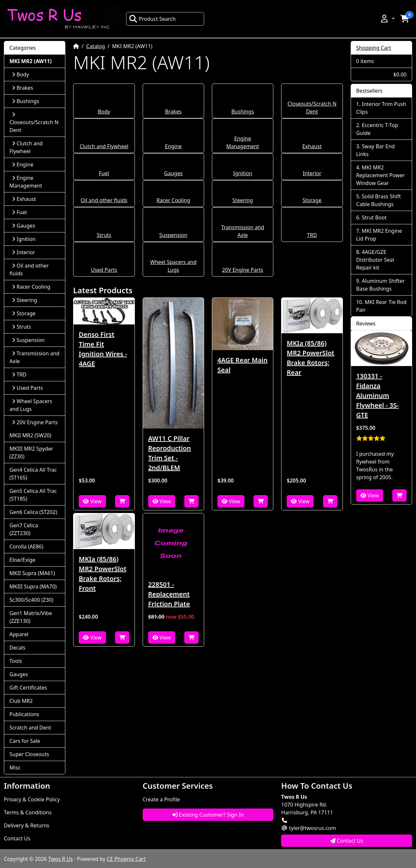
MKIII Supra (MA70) (33, 586)
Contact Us (17, 838)
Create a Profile (161, 799)
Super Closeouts (29, 754)
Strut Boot (374, 217)
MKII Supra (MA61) (32, 573)
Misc (15, 768)
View (92, 501)
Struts (104, 235)
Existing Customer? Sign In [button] (208, 815)
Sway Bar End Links (376, 150)
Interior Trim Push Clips (381, 108)
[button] (387, 19)
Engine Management (26, 182)
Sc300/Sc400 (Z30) (31, 600)
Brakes (173, 112)
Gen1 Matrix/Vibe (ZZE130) (31, 617)
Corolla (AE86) (26, 546)
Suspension (173, 235)
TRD (312, 235)
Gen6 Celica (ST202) (33, 512)
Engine (173, 146)
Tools (16, 661)
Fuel (104, 173)
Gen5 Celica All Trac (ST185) (33, 495)
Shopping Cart (374, 48)
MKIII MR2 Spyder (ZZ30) (31, 453)
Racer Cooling (173, 200)
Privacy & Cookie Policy (32, 799)
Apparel (19, 634)
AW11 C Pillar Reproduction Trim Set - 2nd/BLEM (170, 453)
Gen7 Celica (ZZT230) (24, 529)
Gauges (173, 173)
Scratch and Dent (30, 728)
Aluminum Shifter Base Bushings (381, 285)
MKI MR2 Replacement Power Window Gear (381, 175)
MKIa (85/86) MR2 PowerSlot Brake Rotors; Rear (310, 358)
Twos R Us (60, 859)
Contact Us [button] (347, 841)
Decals (17, 648)
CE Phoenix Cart (126, 859)
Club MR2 (21, 701)
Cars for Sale (25, 741)
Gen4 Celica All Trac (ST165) (33, 474)
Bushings (243, 112)
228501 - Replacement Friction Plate (169, 594)
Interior (312, 173)
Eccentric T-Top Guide (377, 129)
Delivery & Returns (27, 825)
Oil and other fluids (104, 200)
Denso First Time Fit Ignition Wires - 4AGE (103, 349)
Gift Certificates (28, 688)
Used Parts (104, 270)
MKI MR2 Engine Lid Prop (379, 235)
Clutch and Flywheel (104, 146)
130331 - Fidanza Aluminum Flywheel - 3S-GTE (377, 395)
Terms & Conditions (28, 812)
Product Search (152, 19)
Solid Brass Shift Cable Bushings (379, 200)
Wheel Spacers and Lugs (31, 405)
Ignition (243, 173)
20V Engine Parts (243, 270)
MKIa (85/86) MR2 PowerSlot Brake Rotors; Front (102, 574)
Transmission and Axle (34, 357)
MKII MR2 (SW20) (30, 435)
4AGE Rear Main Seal (242, 365)
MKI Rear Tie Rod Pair (381, 306)
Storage (312, 200)
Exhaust (312, 146)
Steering (243, 200)
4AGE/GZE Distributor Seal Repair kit (375, 260)
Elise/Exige (22, 560)
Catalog (96, 46)
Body (104, 112)
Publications (24, 714)
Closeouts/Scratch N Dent (34, 123)
